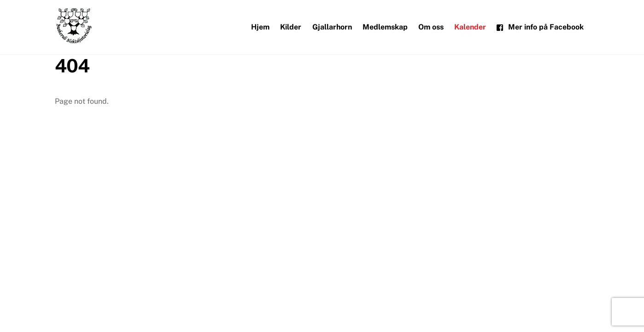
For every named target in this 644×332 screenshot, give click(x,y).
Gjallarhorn (332, 27)
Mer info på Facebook (540, 27)
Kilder (291, 27)
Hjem (260, 27)
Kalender (470, 27)
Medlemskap (385, 27)
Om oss (431, 27)
